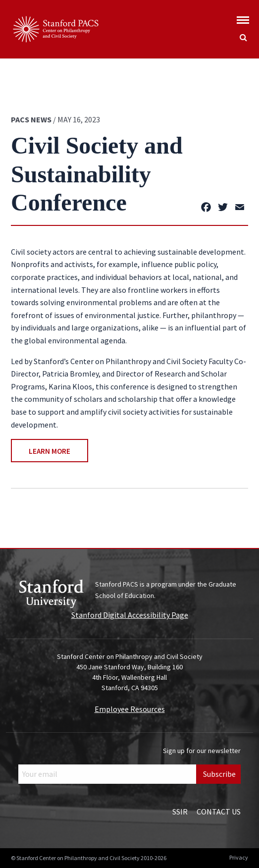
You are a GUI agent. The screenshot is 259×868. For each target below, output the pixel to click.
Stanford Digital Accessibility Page (130, 615)
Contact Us (219, 812)
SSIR (180, 812)
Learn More (50, 451)
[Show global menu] (243, 17)
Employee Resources (130, 709)
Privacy (239, 857)
